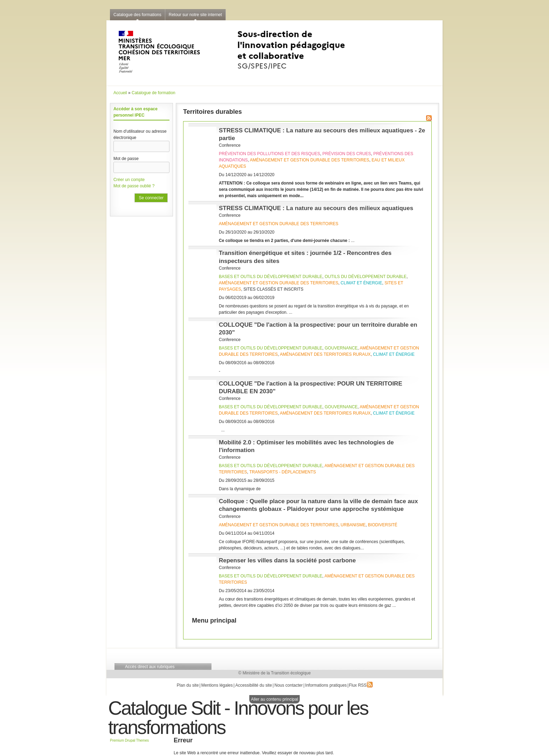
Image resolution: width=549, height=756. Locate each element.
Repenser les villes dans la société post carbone (287, 560)
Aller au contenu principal (275, 699)
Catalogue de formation (154, 93)
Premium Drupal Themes (129, 740)
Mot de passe (126, 159)
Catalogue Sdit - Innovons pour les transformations (238, 718)
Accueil (120, 93)
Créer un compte (129, 180)
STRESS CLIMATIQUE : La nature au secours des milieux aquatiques (316, 208)
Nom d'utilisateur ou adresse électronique (140, 134)
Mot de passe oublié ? (134, 186)
